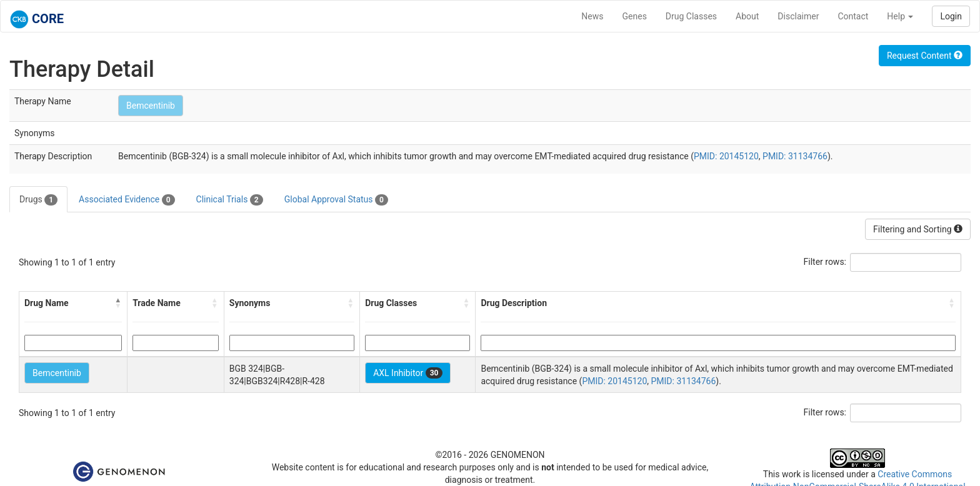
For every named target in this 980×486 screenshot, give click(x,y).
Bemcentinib (151, 106)
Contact (853, 16)
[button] (118, 303)
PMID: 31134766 (795, 156)
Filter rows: (825, 262)
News (592, 16)
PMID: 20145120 (726, 156)
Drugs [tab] (38, 200)
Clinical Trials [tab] (230, 200)
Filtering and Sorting (918, 229)
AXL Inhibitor (408, 373)
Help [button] (900, 16)
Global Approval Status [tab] (336, 200)
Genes (635, 16)
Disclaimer (798, 16)
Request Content (925, 56)
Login (951, 16)
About (747, 16)
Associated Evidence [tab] (127, 200)
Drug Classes (691, 16)
